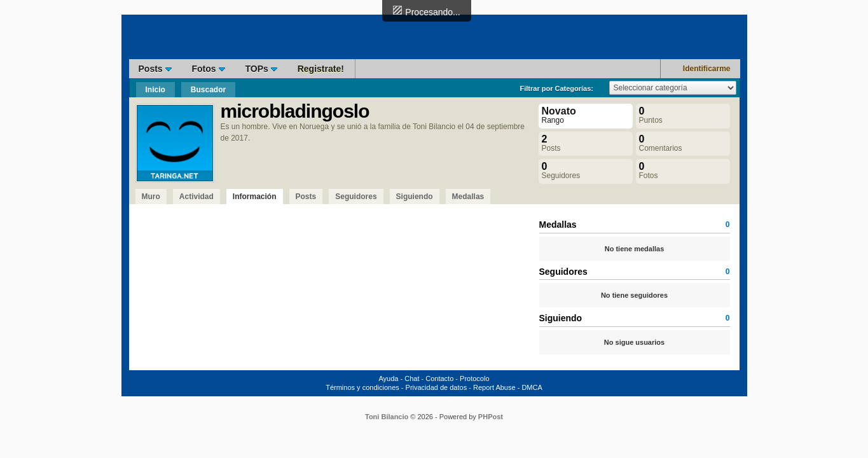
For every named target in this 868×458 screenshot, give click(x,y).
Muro (151, 197)
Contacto (439, 378)
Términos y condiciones (362, 387)
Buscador (208, 90)
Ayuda (388, 378)
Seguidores (356, 197)
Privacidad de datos (437, 387)
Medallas (468, 197)
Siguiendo (415, 197)
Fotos (209, 69)
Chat (412, 378)
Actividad (196, 197)
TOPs (261, 69)
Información (255, 197)
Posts (155, 69)
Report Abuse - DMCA (508, 387)
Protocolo (474, 378)
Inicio (155, 90)
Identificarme (707, 69)
